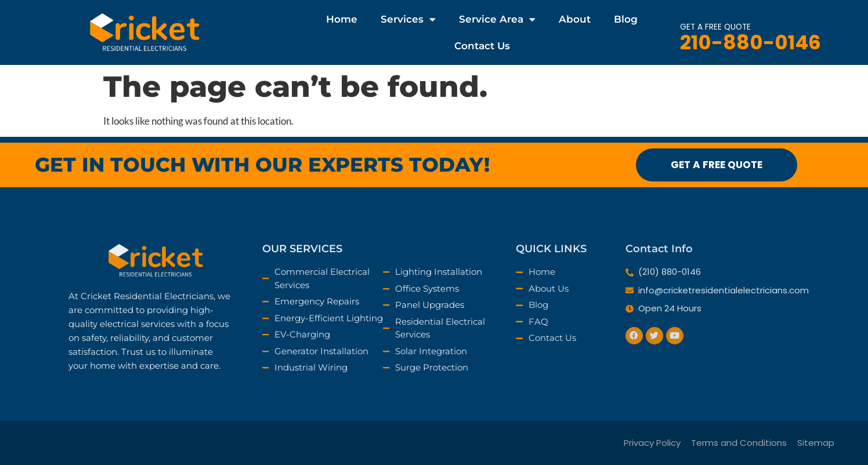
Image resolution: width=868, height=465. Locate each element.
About (575, 19)
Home (342, 19)
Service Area (497, 19)
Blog (626, 19)
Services (408, 19)
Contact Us (482, 46)
